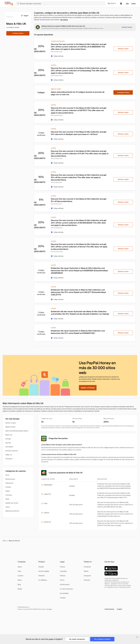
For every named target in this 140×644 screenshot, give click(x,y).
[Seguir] (25, 16)
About (20, 567)
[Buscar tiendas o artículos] (61, 4)
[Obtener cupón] (123, 49)
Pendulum (9, 459)
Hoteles (8, 487)
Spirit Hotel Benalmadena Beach (17, 431)
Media (20, 589)
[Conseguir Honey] (123, 92)
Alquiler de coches (12, 503)
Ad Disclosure (65, 584)
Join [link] (127, 3)
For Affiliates (43, 580)
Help (19, 571)
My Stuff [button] (112, 3)
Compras (9, 495)
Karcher (8, 443)
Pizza (7, 475)
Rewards (41, 576)
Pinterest (87, 580)
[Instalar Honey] (127, 27)
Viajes (8, 491)
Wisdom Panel (10, 427)
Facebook (87, 567)
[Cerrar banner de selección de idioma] (137, 637)
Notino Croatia (11, 423)
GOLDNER (9, 447)
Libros (8, 507)
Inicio (5, 541)
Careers (20, 576)
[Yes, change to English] (102, 639)
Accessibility (64, 593)
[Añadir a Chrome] (88, 388)
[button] (113, 609)
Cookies (63, 598)
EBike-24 (9, 455)
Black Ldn (9, 435)
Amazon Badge (44, 571)
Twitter (86, 571)
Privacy (62, 567)
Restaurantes (10, 479)
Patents (63, 576)
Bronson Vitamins (12, 451)
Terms (62, 580)
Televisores (9, 483)
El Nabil (8, 439)
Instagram (87, 576)
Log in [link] (133, 3)
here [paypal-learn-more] (50, 609)
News (20, 580)
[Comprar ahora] (18, 33)
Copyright (63, 571)
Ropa (7, 499)
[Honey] (9, 4)
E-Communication (66, 589)
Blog (19, 584)
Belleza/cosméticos (12, 511)
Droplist (41, 567)
